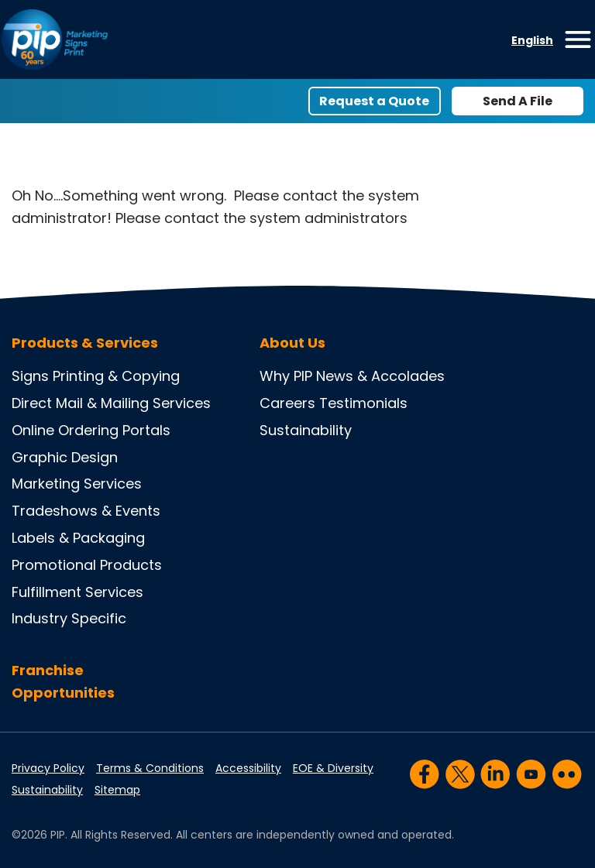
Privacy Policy (48, 768)
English (532, 40)
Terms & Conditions (150, 768)
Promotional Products (87, 565)
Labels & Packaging (78, 538)
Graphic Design (65, 457)
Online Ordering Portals (91, 430)
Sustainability (306, 430)
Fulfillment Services (77, 592)
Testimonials (363, 403)
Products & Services (85, 343)
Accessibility (248, 768)
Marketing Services (77, 484)
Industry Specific (69, 618)
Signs (30, 376)
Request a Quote (374, 101)
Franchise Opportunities (63, 681)
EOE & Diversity (333, 768)
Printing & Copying (116, 376)
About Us (292, 343)
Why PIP (286, 376)
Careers (287, 403)
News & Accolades (380, 376)
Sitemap (117, 790)
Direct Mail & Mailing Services (111, 403)
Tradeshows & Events (86, 511)
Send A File (518, 101)
